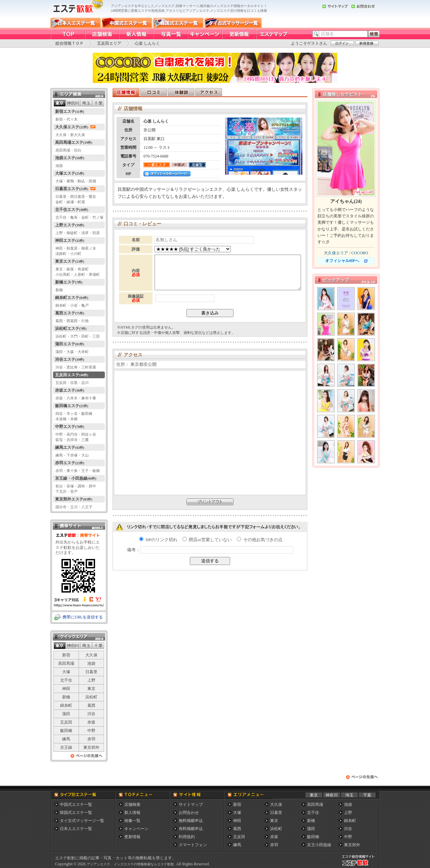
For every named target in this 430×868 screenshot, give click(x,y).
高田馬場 (66, 663)
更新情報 (132, 837)
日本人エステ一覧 (76, 829)
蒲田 (66, 714)
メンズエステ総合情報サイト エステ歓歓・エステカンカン (360, 866)
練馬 (66, 739)
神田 (66, 689)
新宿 (66, 655)
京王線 (66, 747)
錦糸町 (66, 705)
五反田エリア (109, 43)
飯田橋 (66, 731)
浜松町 (91, 697)
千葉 (367, 795)
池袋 (91, 663)
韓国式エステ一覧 (76, 813)
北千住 (66, 680)
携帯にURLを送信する (83, 617)
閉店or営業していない (207, 540)
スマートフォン (193, 845)
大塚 (66, 672)
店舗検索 (132, 805)
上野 (91, 680)
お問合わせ (189, 813)
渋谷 (91, 714)
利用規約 (187, 837)
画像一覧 (132, 821)
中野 (91, 731)
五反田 (66, 722)
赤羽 (91, 739)
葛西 (91, 705)
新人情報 (132, 813)
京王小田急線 (319, 845)
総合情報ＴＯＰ (70, 43)
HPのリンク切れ (158, 540)
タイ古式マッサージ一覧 (82, 821)
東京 (91, 689)
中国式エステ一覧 (76, 805)
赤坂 (91, 722)
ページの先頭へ (87, 758)
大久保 (91, 655)
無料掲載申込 (191, 821)
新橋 (66, 697)
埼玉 (349, 795)
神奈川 (332, 795)
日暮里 (91, 672)
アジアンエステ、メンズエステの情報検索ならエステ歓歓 (130, 864)
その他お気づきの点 (260, 540)
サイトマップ (191, 805)
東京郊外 (91, 747)
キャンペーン (136, 829)
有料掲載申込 (191, 829)
